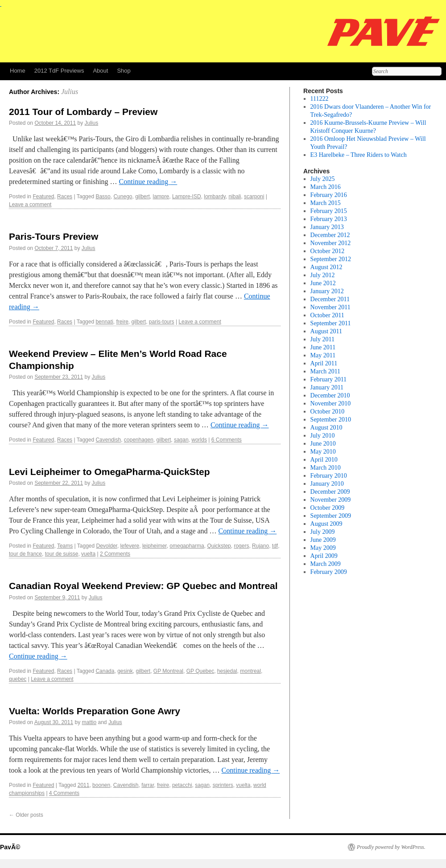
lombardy (215, 197)
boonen (101, 785)
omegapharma (187, 546)
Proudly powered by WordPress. (391, 847)
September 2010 (331, 420)
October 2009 (328, 508)
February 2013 (329, 219)
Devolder (107, 546)
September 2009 (331, 516)
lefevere (130, 546)
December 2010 (330, 395)
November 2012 (331, 243)
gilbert (142, 197)
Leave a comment (30, 205)
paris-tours (162, 322)
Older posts (26, 815)
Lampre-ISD (187, 197)
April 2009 (324, 556)
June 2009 (323, 540)
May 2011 (323, 355)
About (100, 71)
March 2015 (326, 203)
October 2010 (328, 411)
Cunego (123, 197)
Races (65, 197)
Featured (43, 197)
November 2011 (330, 307)
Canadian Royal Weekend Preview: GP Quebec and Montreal (143, 586)
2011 (84, 785)
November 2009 (331, 500)
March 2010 (326, 468)
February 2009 (329, 572)
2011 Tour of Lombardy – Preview (83, 112)
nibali (235, 197)
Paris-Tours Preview (54, 236)
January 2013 (327, 227)
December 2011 (330, 299)
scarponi (254, 197)
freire (122, 322)
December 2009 (330, 492)
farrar (148, 785)
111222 (320, 99)
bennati (104, 322)
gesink (125, 671)
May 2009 (323, 548)
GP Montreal (168, 671)
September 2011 (331, 323)
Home (18, 71)
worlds (199, 440)
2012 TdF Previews (59, 71)
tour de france (25, 554)
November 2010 (331, 403)
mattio (89, 722)
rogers (241, 546)
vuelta (88, 554)
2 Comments (115, 554)
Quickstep (219, 546)
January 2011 (327, 387)
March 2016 (326, 187)
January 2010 (327, 484)
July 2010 (323, 436)
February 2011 (329, 379)
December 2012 (330, 235)
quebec (18, 679)
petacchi (182, 785)
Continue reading (148, 182)
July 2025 (323, 179)
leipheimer (155, 546)
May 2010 (323, 452)
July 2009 (323, 532)
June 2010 (323, 444)
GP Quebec (200, 671)
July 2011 (322, 339)
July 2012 (323, 275)
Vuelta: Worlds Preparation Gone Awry (95, 711)
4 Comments (64, 793)
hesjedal (227, 671)
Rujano (260, 546)
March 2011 (326, 371)
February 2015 (329, 211)
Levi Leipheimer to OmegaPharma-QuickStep (109, 472)
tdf (275, 546)
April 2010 (324, 460)
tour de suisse (62, 554)
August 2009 (326, 524)
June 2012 (323, 283)
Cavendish (108, 440)
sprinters (223, 785)
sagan (181, 440)
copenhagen (139, 440)
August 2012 (326, 267)
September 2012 (331, 259)
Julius (70, 92)
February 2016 (329, 195)
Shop (124, 71)
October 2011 (327, 315)
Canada (105, 671)
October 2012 (328, 251)
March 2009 (326, 564)
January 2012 (327, 291)
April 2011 (324, 363)
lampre (161, 197)
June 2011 (323, 347)
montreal (250, 671)
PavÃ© (10, 847)
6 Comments (227, 440)
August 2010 (326, 428)
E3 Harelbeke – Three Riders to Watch (359, 155)
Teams (65, 546)
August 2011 (326, 331)
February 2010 (329, 476)
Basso (103, 197)
